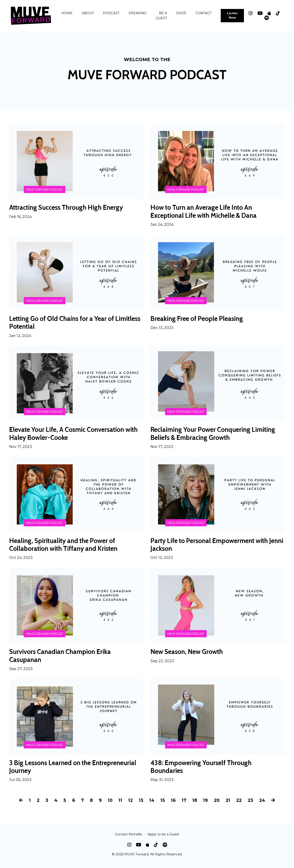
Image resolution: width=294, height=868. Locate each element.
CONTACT (204, 13)
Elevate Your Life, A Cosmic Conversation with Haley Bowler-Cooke (72, 435)
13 (140, 805)
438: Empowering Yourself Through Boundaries (205, 771)
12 (130, 805)
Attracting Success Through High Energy (70, 208)
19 (207, 805)
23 (253, 805)
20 (218, 805)
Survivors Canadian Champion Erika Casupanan (63, 659)
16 (173, 805)
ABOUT (88, 13)
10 (108, 805)
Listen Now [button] (232, 15)
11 (119, 805)
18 (196, 805)
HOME (67, 13)
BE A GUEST (161, 16)
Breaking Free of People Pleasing (200, 319)
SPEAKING (138, 13)
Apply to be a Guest (163, 838)
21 (230, 805)
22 (241, 805)
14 (151, 805)
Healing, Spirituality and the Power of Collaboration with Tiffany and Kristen (67, 547)
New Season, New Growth (189, 655)
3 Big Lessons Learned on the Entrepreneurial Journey (53, 771)
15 (163, 805)
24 (265, 805)
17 (184, 805)
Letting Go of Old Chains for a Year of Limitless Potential (66, 324)
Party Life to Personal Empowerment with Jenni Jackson (214, 547)
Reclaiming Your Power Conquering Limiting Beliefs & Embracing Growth (217, 435)
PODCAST (111, 13)
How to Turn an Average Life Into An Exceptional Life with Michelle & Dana (208, 212)
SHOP (181, 13)
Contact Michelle (128, 838)
